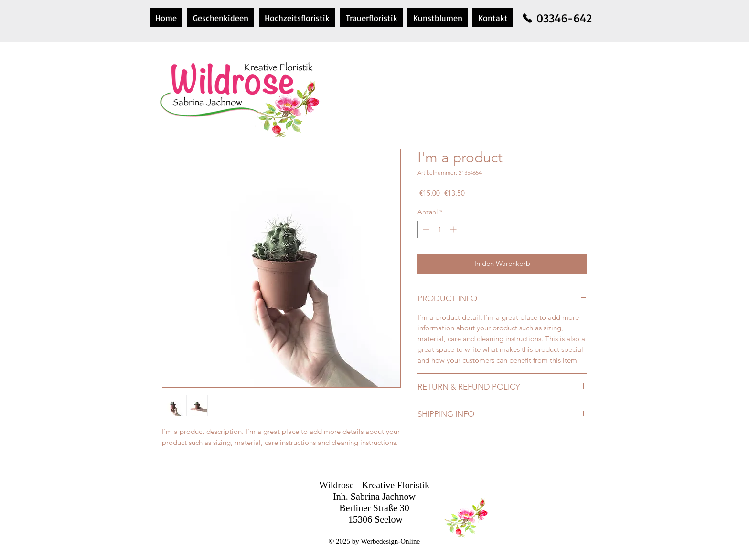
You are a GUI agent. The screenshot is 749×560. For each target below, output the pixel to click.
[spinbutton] (439, 229)
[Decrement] (425, 229)
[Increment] (454, 229)
